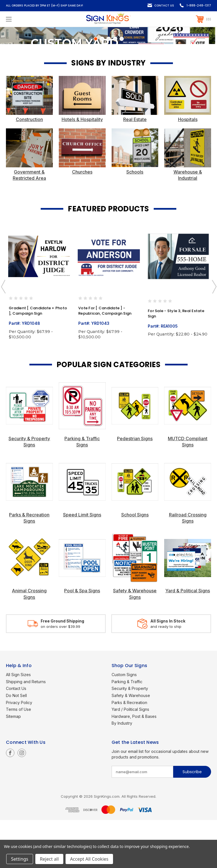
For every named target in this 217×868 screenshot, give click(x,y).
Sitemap (13, 764)
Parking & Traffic (127, 730)
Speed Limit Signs (82, 563)
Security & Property (130, 737)
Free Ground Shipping (62, 669)
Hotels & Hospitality (82, 168)
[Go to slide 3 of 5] (109, 87)
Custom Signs (124, 723)
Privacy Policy (19, 750)
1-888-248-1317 (199, 6)
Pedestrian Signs (135, 486)
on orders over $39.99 (60, 674)
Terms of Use (19, 758)
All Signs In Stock (168, 669)
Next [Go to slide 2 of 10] (214, 335)
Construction (29, 168)
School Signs (135, 563)
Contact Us (164, 6)
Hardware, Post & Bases (134, 764)
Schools (135, 220)
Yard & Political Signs (188, 639)
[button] (29, 144)
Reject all (49, 859)
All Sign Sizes (18, 723)
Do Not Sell (16, 744)
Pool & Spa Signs (82, 639)
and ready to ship (166, 674)
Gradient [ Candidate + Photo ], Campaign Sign (38, 359)
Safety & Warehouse (131, 744)
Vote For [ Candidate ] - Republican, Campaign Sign (105, 359)
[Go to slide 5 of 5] (122, 87)
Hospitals (188, 168)
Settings (20, 859)
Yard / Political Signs (130, 758)
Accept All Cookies (89, 859)
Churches (82, 220)
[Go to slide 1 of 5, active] (96, 87)
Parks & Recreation (129, 750)
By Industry (122, 771)
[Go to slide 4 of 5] (115, 87)
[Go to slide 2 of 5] (102, 87)
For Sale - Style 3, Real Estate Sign (176, 362)
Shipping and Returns (26, 730)
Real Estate (135, 168)
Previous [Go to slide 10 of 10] (3, 335)
